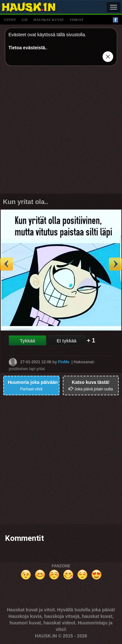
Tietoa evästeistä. (27, 48)
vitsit (10, 20)
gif (25, 20)
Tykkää (27, 341)
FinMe (64, 362)
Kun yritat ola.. (26, 202)
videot (77, 20)
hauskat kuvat (49, 20)
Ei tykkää (67, 341)
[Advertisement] (61, 132)
